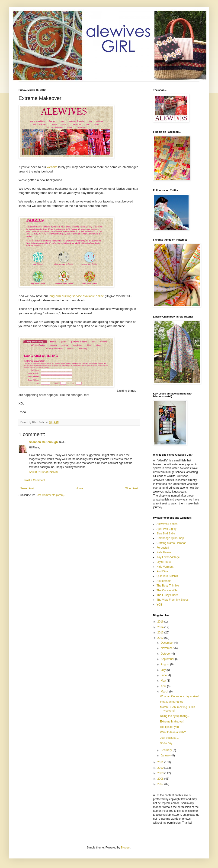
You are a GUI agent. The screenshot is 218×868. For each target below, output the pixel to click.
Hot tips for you (169, 727)
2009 (161, 773)
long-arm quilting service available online (76, 296)
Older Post (131, 488)
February (167, 750)
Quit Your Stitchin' (167, 576)
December (168, 643)
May (164, 681)
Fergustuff (163, 548)
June (164, 675)
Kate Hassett (165, 552)
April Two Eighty (167, 529)
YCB (159, 605)
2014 (161, 627)
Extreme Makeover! (172, 722)
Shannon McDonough (43, 442)
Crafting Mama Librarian (172, 543)
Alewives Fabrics (167, 524)
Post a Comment (35, 480)
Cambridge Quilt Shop (170, 538)
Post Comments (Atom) (50, 495)
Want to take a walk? (173, 732)
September (168, 659)
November (168, 648)
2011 (161, 762)
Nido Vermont (165, 567)
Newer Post (27, 488)
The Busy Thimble (168, 586)
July (164, 670)
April (164, 686)
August (165, 664)
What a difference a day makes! (180, 696)
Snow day (166, 743)
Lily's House (164, 562)
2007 (161, 784)
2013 (161, 633)
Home (80, 488)
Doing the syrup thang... (175, 716)
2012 (161, 638)
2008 (161, 779)
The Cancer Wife (167, 590)
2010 (161, 768)
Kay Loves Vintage (168, 557)
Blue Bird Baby (166, 533)
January (166, 755)
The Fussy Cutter (167, 595)
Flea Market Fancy (172, 702)
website (53, 167)
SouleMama (164, 581)
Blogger (126, 848)
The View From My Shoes (173, 600)
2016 (161, 622)
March (165, 692)
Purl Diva (162, 571)
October (166, 654)
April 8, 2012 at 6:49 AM (44, 472)
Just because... (169, 738)
